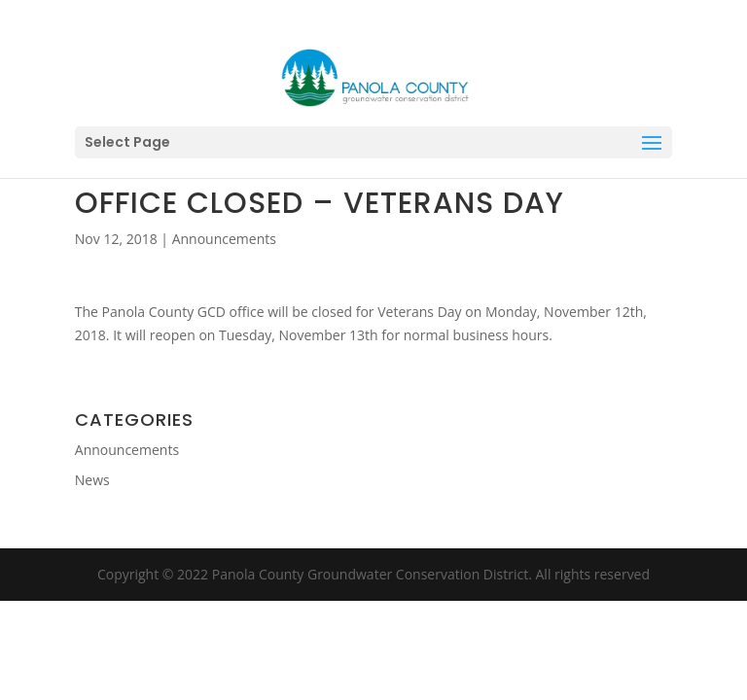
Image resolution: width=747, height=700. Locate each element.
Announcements (224, 239)
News (92, 480)
